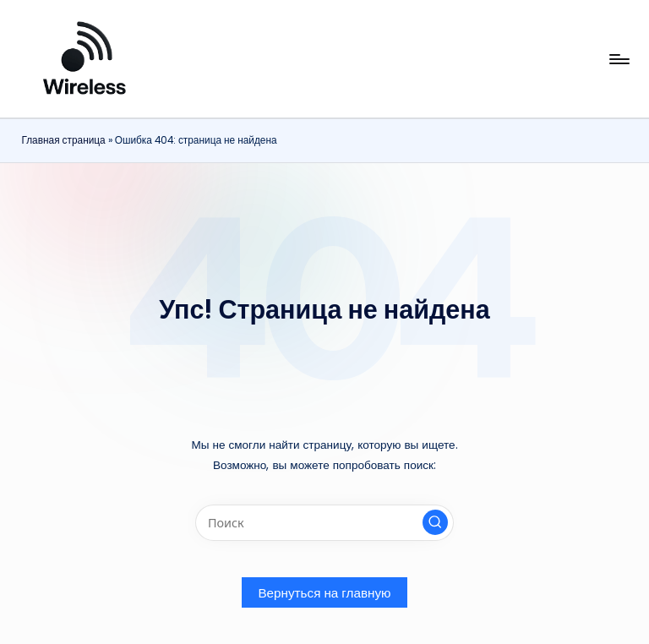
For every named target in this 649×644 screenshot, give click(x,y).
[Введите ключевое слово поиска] (324, 523)
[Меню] (618, 59)
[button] (435, 522)
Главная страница (63, 140)
